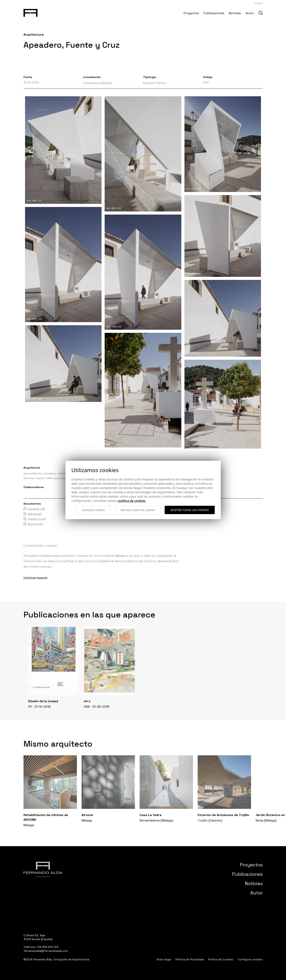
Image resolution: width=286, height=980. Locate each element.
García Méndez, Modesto (40, 473)
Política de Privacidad (190, 959)
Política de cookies (132, 501)
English (259, 3)
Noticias (235, 13)
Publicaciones (214, 13)
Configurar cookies (250, 959)
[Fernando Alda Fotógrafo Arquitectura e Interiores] (31, 12)
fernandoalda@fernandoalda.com (46, 951)
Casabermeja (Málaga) (98, 83)
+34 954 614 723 (47, 947)
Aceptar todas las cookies (190, 510)
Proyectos (191, 13)
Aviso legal (164, 959)
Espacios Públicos (155, 83)
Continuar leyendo (36, 578)
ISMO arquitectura (58, 478)
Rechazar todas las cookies (138, 510)
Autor (250, 13)
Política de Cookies (221, 959)
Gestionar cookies (93, 510)
